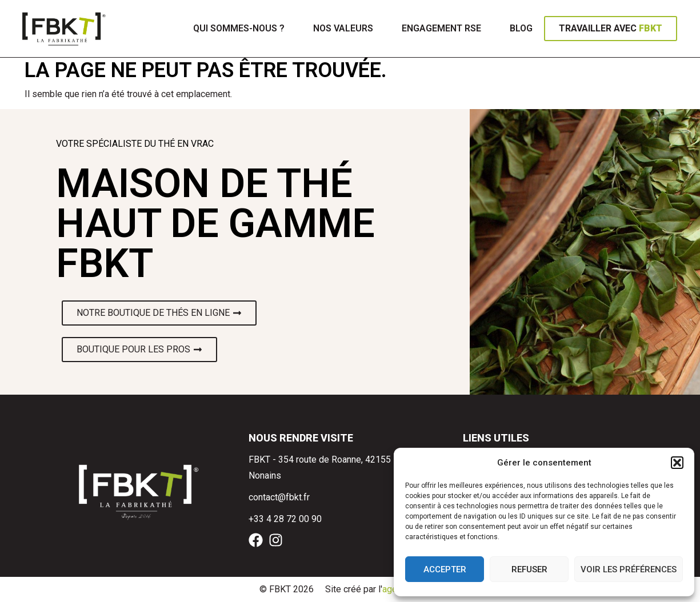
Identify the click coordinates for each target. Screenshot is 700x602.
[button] (677, 463)
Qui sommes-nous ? (239, 28)
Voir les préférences (629, 569)
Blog (521, 28)
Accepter (445, 569)
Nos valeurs (343, 28)
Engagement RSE (441, 28)
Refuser (529, 569)
